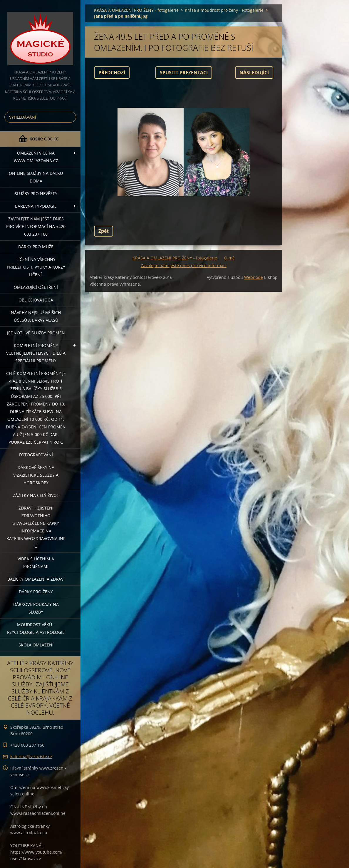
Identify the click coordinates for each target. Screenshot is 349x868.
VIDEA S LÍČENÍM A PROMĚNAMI (36, 563)
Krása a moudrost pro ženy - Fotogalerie (224, 10)
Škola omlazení (36, 645)
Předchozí (112, 73)
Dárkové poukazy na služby (36, 608)
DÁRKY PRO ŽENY (36, 592)
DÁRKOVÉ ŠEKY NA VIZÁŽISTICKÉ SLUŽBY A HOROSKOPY (36, 475)
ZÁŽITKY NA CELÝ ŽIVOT (36, 495)
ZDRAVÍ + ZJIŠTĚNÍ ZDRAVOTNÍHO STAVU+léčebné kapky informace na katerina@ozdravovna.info (36, 527)
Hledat (71, 117)
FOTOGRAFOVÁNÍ (36, 455)
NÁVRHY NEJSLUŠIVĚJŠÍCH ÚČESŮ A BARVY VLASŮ (36, 316)
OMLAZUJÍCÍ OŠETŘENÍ (36, 287)
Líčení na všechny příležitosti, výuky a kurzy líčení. (36, 267)
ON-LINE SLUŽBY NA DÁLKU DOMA (36, 177)
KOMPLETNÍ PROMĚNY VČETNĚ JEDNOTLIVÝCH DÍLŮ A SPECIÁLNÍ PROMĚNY (36, 353)
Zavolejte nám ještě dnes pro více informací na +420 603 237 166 (36, 226)
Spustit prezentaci (184, 73)
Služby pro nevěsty (36, 193)
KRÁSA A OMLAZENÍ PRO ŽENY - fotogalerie (136, 10)
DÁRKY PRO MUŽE (36, 247)
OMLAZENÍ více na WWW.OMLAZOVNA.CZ (36, 157)
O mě (229, 258)
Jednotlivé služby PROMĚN (36, 333)
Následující (254, 73)
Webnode (254, 277)
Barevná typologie (36, 206)
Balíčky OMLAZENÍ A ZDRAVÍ (36, 579)
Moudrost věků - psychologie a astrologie (36, 628)
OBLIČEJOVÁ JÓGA (36, 300)
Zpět (104, 231)
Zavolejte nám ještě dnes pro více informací (184, 265)
